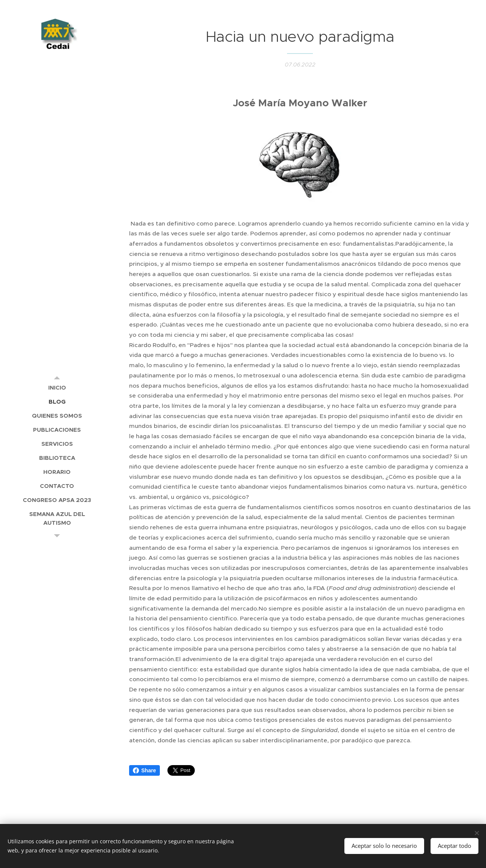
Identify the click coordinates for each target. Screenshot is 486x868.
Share (144, 770)
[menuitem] (57, 387)
